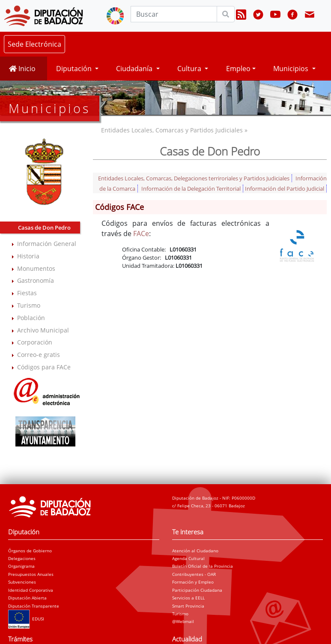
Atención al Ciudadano (195, 551)
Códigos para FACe (44, 367)
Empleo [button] (238, 69)
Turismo (29, 305)
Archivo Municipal (43, 330)
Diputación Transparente (34, 606)
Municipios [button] (292, 69)
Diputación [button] (75, 69)
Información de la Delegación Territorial (191, 189)
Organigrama (21, 566)
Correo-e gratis (39, 355)
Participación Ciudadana (197, 590)
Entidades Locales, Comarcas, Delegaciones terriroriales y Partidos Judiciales (194, 178)
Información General (47, 244)
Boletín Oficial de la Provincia (203, 566)
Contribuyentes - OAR (194, 574)
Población (31, 318)
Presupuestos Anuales (31, 574)
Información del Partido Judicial (285, 189)
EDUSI (26, 619)
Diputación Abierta (27, 598)
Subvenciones (22, 582)
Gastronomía (36, 280)
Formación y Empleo (193, 582)
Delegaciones (22, 558)
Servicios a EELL (188, 598)
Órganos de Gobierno (30, 551)
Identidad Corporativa (31, 590)
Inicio (22, 69)
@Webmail (183, 621)
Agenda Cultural (188, 558)
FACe (141, 234)
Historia (28, 256)
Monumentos (36, 268)
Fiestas (27, 293)
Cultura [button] (190, 69)
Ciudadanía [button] (135, 69)
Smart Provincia (188, 606)
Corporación (35, 342)
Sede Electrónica (34, 44)
